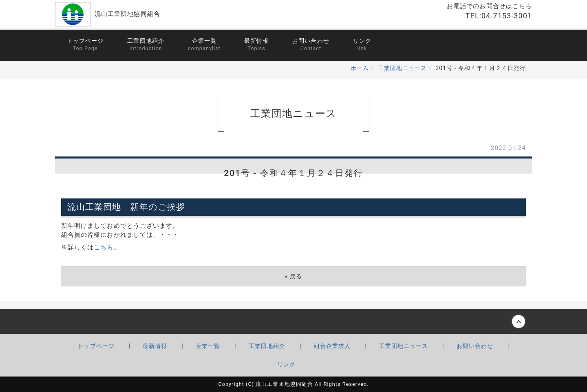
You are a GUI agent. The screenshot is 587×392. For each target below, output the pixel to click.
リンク (362, 45)
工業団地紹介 (146, 45)
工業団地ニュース (402, 68)
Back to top (293, 322)
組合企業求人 (332, 346)
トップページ (85, 45)
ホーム (360, 68)
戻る (293, 276)
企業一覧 (204, 45)
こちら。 (107, 247)
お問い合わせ (311, 45)
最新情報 (256, 45)
